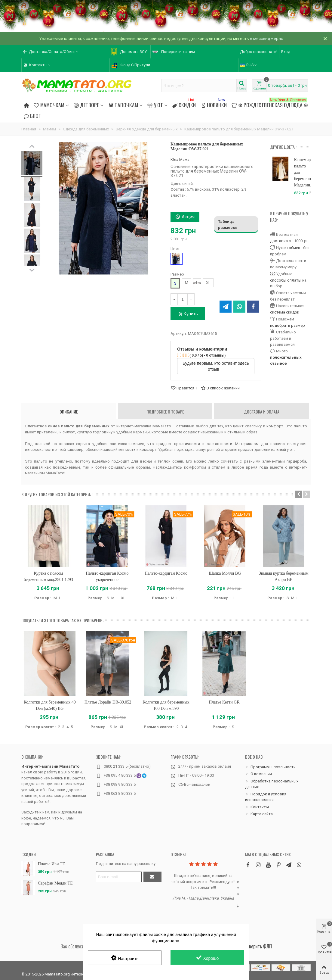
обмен (294, 248)
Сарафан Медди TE (55, 883)
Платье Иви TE (51, 864)
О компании (32, 757)
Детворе (86, 105)
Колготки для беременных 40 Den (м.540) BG (50, 705)
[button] (299, 494)
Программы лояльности (270, 767)
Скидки (184, 104)
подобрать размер (287, 325)
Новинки (214, 104)
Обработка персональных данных (272, 784)
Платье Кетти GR (224, 702)
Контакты (257, 807)
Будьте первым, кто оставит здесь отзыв (216, 366)
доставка (279, 241)
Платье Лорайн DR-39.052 (108, 702)
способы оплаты (286, 280)
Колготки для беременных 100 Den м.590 (166, 705)
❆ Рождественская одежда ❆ (270, 104)
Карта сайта (259, 814)
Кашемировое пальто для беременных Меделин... (302, 172)
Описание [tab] (69, 412)
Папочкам (123, 105)
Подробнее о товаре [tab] (165, 412)
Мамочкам (49, 105)
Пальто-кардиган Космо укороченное (107, 576)
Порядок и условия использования (266, 797)
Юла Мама (180, 159)
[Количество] (183, 299)
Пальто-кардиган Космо (166, 573)
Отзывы (178, 854)
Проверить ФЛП (257, 946)
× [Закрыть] (325, 39)
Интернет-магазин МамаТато (50, 766)
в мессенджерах (266, 39)
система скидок (285, 312)
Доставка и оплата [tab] (262, 412)
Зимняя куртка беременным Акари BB (284, 576)
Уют (155, 105)
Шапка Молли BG (225, 573)
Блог (32, 116)
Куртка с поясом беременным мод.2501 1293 (48, 576)
